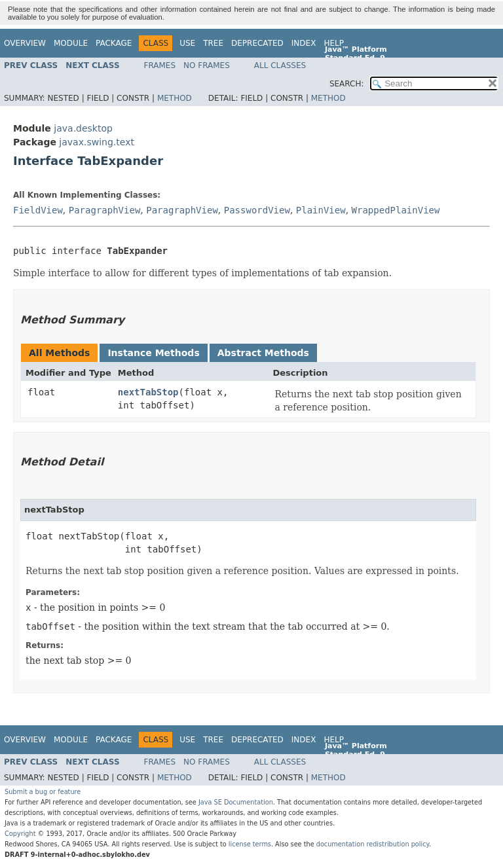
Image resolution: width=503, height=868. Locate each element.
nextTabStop (148, 392)
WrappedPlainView (396, 210)
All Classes (280, 65)
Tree (213, 43)
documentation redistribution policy (373, 844)
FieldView (38, 210)
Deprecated (257, 43)
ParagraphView (105, 210)
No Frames (207, 65)
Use (187, 43)
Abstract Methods (263, 353)
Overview (25, 43)
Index (304, 43)
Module (71, 43)
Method (175, 98)
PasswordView (257, 210)
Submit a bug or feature (43, 792)
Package (114, 43)
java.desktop (83, 128)
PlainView (321, 210)
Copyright (20, 834)
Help (334, 43)
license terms (250, 844)
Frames (160, 65)
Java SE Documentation (236, 802)
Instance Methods (153, 353)
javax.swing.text (97, 142)
